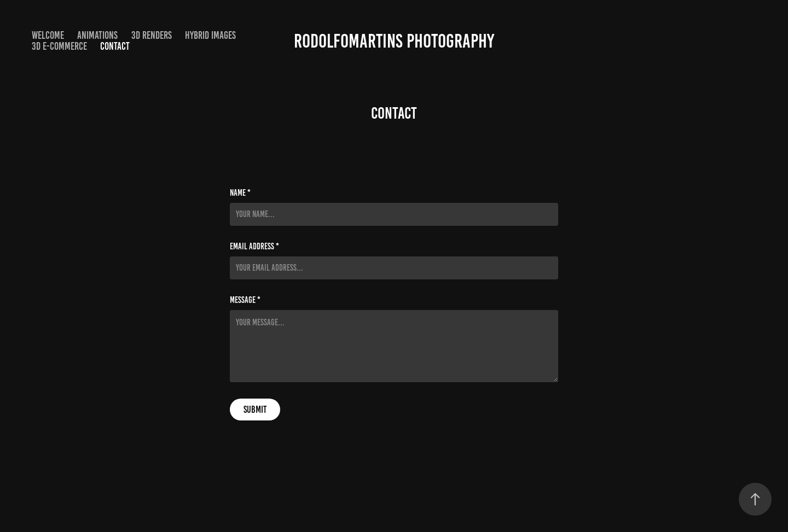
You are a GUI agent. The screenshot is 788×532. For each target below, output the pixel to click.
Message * (245, 300)
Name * (240, 193)
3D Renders (152, 35)
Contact (115, 46)
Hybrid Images (210, 35)
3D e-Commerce (59, 46)
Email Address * (254, 247)
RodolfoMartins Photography (394, 41)
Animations (97, 35)
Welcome (48, 35)
